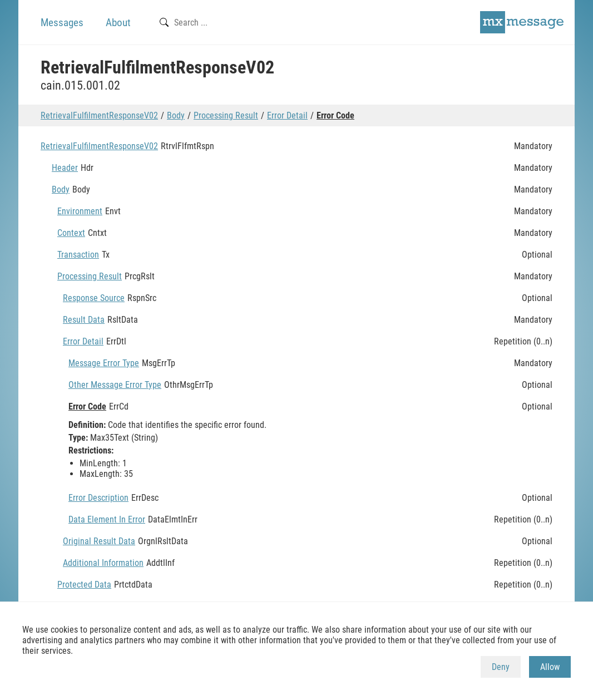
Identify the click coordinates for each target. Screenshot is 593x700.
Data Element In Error (107, 519)
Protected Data (84, 585)
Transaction (78, 255)
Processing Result (226, 115)
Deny (501, 667)
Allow (550, 667)
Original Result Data (99, 541)
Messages (62, 23)
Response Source (94, 298)
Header (65, 168)
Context (71, 233)
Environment (80, 211)
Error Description (98, 498)
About (118, 23)
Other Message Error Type (115, 385)
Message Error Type (104, 363)
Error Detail (287, 115)
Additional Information (103, 563)
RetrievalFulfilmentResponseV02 (99, 115)
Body (176, 115)
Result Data (84, 320)
